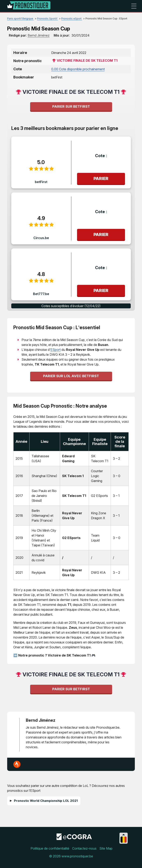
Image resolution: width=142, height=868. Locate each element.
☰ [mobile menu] (134, 6)
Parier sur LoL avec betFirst (71, 376)
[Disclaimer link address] (74, 839)
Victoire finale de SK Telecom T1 (87, 60)
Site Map (106, 848)
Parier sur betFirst (71, 106)
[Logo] (29, 6)
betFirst (41, 182)
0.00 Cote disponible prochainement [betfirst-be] (78, 69)
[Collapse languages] (124, 835)
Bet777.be (41, 294)
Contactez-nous (84, 848)
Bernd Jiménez (41, 720)
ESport (56, 350)
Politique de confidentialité (50, 848)
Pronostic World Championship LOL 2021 (46, 801)
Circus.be (41, 238)
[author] (39, 35)
